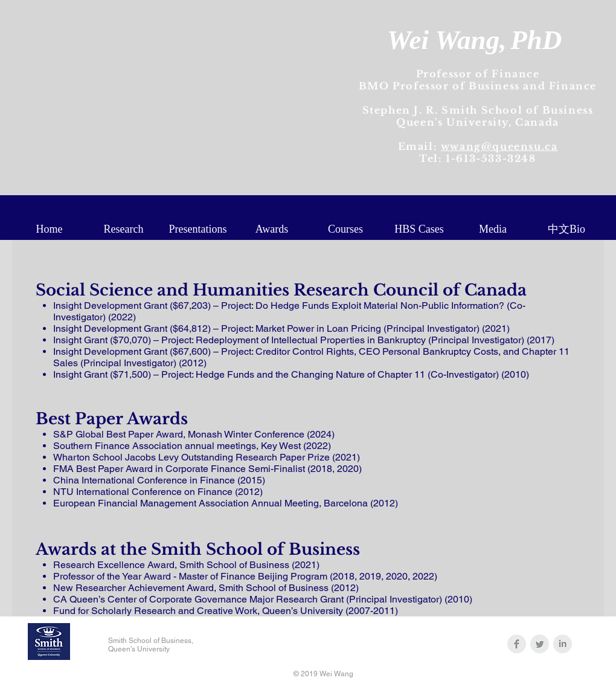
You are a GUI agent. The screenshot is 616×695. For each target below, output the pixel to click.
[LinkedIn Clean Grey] (563, 644)
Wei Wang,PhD (474, 40)
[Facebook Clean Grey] (517, 644)
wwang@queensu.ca (499, 146)
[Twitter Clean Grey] (540, 644)
